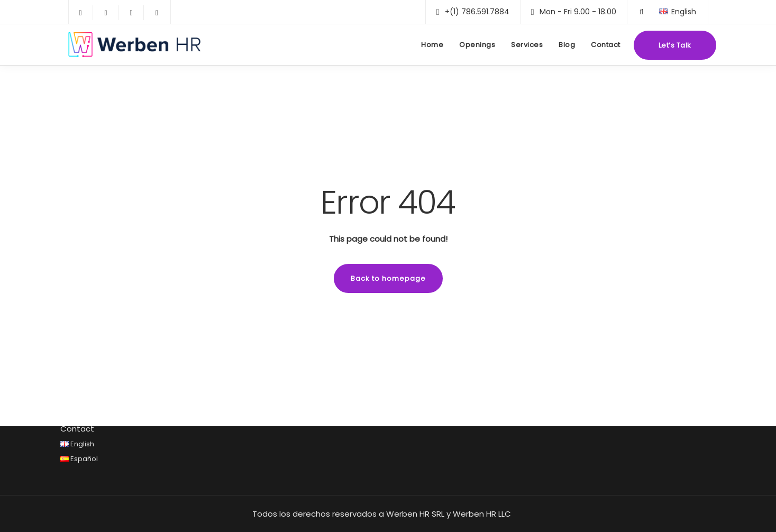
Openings (477, 45)
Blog (567, 45)
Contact (606, 45)
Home (432, 45)
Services (527, 45)
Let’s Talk (675, 45)
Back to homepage (388, 278)
